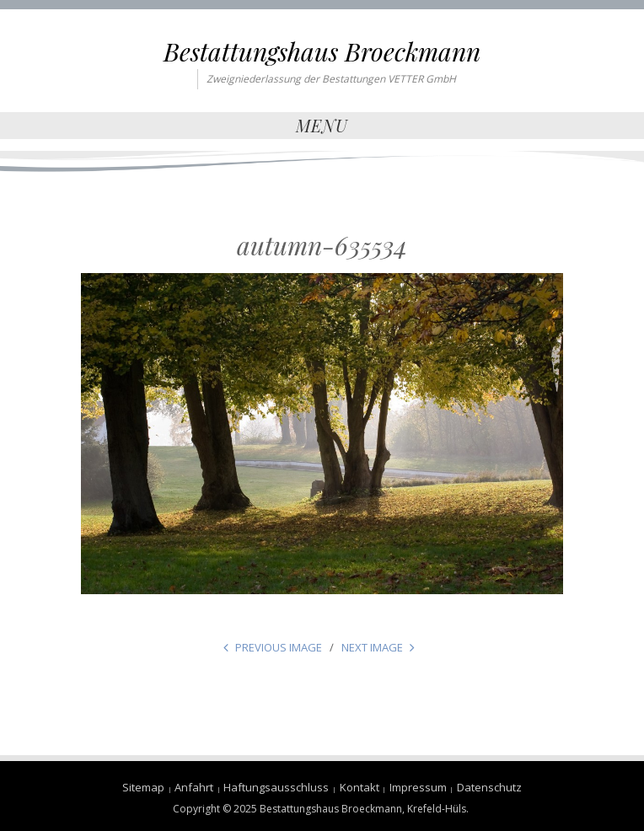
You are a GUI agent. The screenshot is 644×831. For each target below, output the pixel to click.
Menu (322, 125)
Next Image (372, 647)
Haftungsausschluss (276, 787)
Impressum (418, 787)
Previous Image (279, 647)
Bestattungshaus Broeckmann (322, 51)
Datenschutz (489, 787)
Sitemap (143, 787)
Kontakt (360, 787)
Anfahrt (194, 787)
